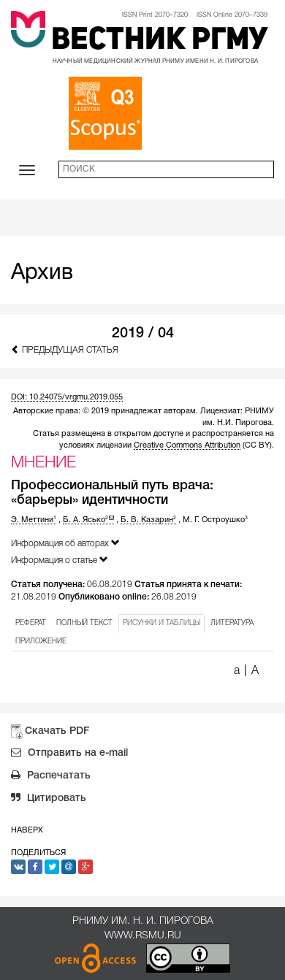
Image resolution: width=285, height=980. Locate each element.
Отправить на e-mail (69, 754)
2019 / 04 (143, 334)
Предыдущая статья (65, 349)
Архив (42, 273)
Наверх (27, 830)
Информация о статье (60, 560)
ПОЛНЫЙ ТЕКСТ (84, 623)
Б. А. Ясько (88, 520)
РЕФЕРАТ (31, 623)
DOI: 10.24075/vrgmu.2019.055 (67, 397)
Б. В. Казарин (148, 520)
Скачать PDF (57, 731)
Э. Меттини (34, 520)
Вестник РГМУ (159, 41)
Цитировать (49, 800)
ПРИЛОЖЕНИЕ (41, 642)
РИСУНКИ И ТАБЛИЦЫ (161, 623)
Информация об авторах (65, 543)
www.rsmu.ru (143, 936)
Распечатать (51, 777)
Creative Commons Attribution (187, 445)
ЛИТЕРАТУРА (232, 623)
